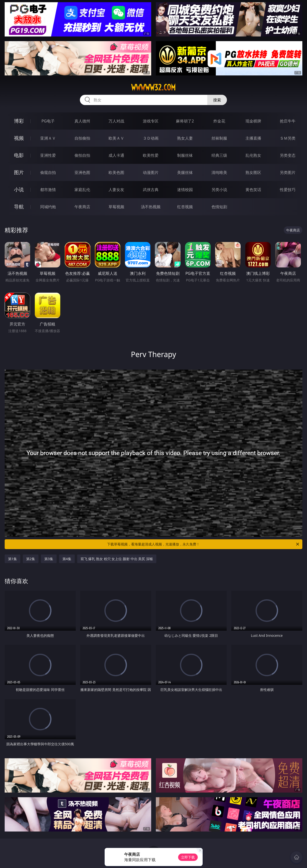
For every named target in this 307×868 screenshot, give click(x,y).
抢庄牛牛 (288, 121)
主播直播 (253, 138)
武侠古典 (151, 190)
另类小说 (219, 190)
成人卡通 (116, 155)
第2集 (31, 559)
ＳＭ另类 (288, 138)
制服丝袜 (185, 155)
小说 (19, 189)
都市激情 (48, 190)
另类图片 (288, 172)
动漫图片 (151, 172)
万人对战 (116, 121)
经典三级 (219, 155)
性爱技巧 (288, 190)
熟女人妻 (185, 138)
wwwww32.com (153, 87)
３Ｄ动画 (151, 138)
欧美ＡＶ (116, 138)
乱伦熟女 (253, 155)
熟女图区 (253, 172)
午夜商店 (82, 207)
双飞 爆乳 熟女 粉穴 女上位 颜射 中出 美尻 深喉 (117, 559)
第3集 (49, 559)
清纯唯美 (219, 172)
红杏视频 (185, 207)
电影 (19, 155)
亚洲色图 (82, 172)
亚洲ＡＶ (48, 138)
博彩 (19, 121)
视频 (19, 138)
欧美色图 (116, 172)
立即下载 (188, 857)
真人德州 (82, 121)
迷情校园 (185, 190)
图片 (19, 172)
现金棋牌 (253, 121)
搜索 (217, 100)
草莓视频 (116, 207)
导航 (19, 207)
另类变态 (288, 155)
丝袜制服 (219, 138)
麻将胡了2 (185, 121)
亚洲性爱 (48, 155)
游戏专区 (151, 121)
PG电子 (48, 121)
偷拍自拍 (82, 155)
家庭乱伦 (82, 190)
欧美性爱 (151, 155)
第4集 (67, 559)
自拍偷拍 (82, 138)
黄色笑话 (253, 190)
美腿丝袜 (185, 172)
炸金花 (219, 121)
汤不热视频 (151, 207)
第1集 (12, 559)
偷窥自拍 (48, 172)
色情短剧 (219, 207)
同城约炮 (48, 207)
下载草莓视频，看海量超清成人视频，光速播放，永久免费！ (203, 544)
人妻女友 (116, 190)
